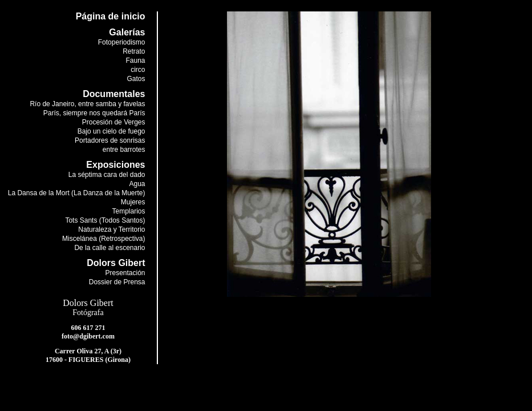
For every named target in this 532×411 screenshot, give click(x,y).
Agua (137, 184)
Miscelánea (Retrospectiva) (103, 239)
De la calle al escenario (109, 248)
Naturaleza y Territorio (111, 229)
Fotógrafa (88, 313)
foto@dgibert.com (88, 336)
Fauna (135, 61)
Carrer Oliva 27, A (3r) (88, 351)
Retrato (134, 51)
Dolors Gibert (88, 303)
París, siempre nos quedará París (94, 113)
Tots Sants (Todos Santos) (105, 220)
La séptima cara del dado (107, 175)
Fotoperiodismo (122, 42)
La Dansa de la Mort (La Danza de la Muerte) (77, 193)
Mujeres (133, 202)
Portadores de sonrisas (110, 140)
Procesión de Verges (114, 122)
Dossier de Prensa (117, 282)
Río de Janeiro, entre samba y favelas (87, 104)
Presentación (125, 273)
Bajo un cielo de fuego (111, 131)
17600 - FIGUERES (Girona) (88, 360)
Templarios (128, 211)
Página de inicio (111, 16)
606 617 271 (88, 328)
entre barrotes (124, 150)
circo (138, 70)
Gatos (136, 79)
